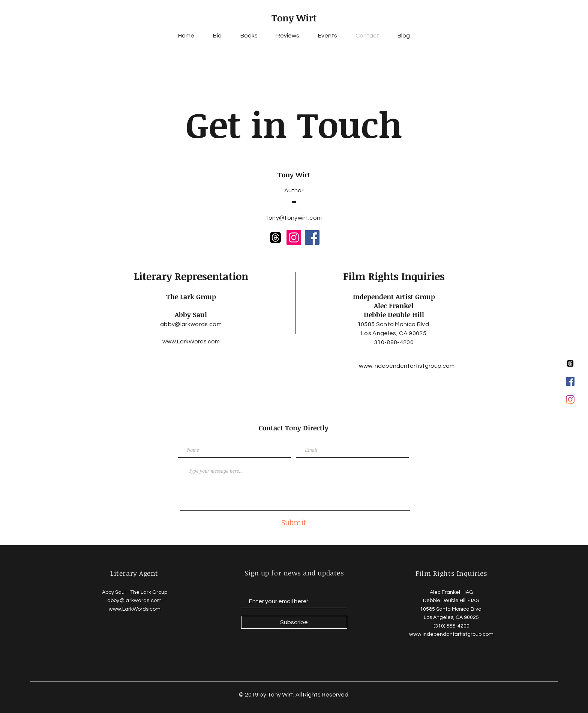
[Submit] (294, 522)
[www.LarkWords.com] (191, 342)
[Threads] (570, 363)
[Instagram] (570, 399)
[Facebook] (312, 237)
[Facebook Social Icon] (570, 381)
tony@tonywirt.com (294, 218)
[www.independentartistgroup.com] (407, 366)
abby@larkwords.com (191, 324)
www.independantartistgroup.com (451, 634)
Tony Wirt (294, 18)
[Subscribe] (294, 622)
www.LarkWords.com (135, 609)
